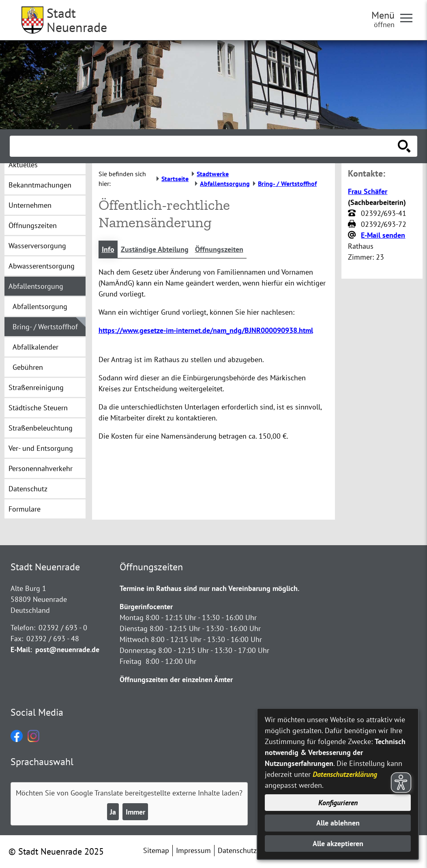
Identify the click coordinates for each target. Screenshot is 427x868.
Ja (113, 812)
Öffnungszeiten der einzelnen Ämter (176, 679)
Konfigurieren (338, 803)
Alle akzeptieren (338, 843)
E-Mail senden (383, 235)
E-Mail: (21, 649)
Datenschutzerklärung (345, 774)
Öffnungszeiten (219, 249)
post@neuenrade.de (67, 649)
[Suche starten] (404, 146)
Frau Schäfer (368, 191)
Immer (135, 812)
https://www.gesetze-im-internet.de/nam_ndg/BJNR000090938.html (206, 330)
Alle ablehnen (338, 823)
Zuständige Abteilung (155, 249)
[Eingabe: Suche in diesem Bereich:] (205, 146)
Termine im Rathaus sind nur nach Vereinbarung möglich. (209, 588)
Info (108, 249)
